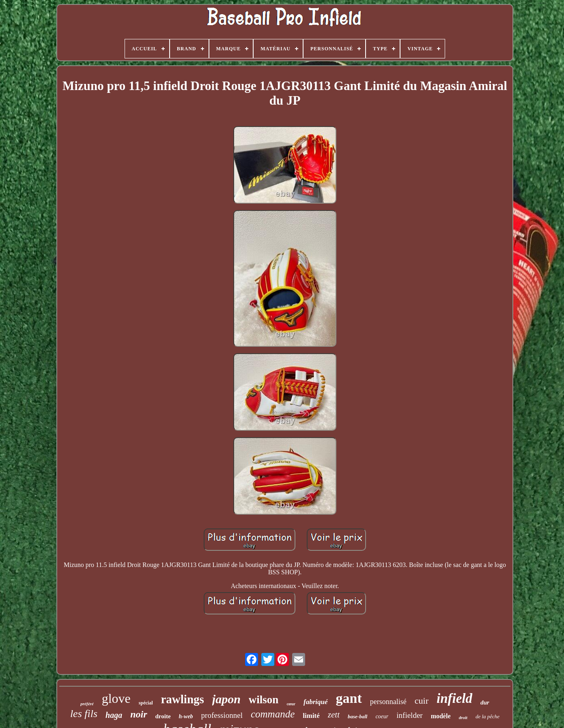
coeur (382, 716)
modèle (441, 716)
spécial (146, 703)
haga (114, 715)
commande (273, 714)
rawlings (182, 699)
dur (485, 702)
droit (463, 717)
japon (226, 699)
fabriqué (316, 702)
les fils (84, 714)
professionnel (222, 715)
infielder (409, 715)
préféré (87, 704)
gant (349, 698)
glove (116, 698)
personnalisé (388, 702)
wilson (264, 700)
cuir (422, 701)
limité (311, 716)
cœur (291, 704)
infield (454, 698)
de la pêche (488, 716)
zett (334, 715)
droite (163, 716)
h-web (186, 716)
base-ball (357, 716)
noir (139, 714)
